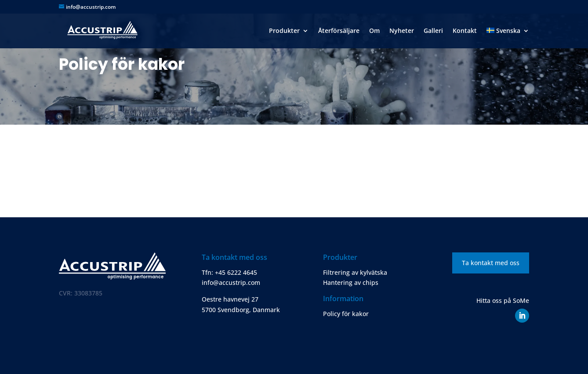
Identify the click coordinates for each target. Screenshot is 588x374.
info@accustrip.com (231, 282)
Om (374, 31)
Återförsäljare (339, 31)
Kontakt (465, 31)
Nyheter (402, 31)
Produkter (284, 31)
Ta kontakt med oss (491, 263)
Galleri (433, 31)
